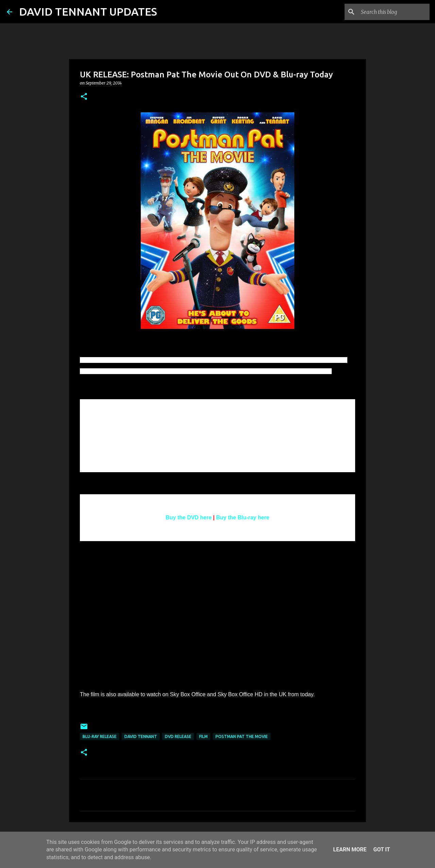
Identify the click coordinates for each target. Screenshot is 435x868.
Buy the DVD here (189, 518)
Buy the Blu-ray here (243, 518)
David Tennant (141, 736)
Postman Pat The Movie (242, 736)
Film (203, 736)
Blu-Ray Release (100, 736)
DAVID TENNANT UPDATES (88, 12)
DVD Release (178, 736)
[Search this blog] (394, 12)
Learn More (350, 849)
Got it (381, 849)
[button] (84, 97)
